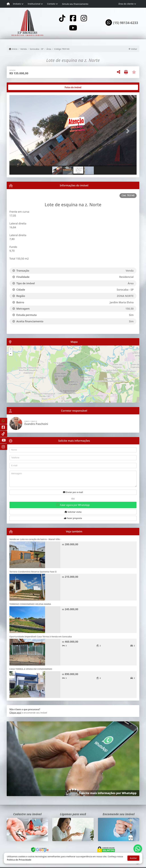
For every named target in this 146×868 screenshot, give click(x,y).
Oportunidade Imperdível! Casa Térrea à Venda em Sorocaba (41, 636)
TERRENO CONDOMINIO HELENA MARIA (30, 604)
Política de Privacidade (19, 860)
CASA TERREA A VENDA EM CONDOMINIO (31, 669)
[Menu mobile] (8, 4)
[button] (19, 131)
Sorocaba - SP (37, 49)
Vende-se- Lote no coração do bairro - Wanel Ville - (35, 539)
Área (49, 49)
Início (13, 49)
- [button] (11, 354)
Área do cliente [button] (126, 4)
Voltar (133, 49)
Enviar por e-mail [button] (73, 492)
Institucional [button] (34, 4)
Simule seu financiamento (75, 4)
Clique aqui (15, 713)
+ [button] (11, 349)
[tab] (19, 87)
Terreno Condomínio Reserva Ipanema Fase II (33, 572)
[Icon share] (62, 18)
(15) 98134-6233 (126, 23)
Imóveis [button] (17, 4)
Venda (24, 49)
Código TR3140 (62, 49)
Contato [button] (51, 4)
